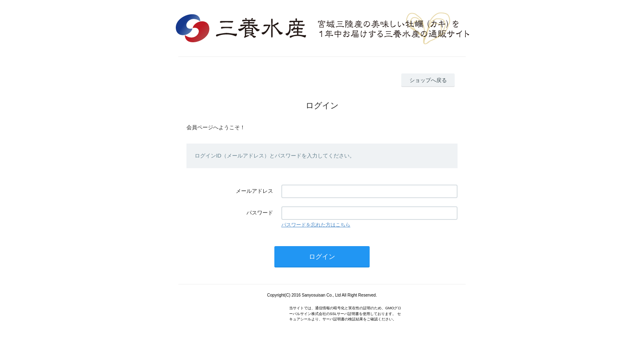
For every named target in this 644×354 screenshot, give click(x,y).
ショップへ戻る (428, 80)
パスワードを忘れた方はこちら (316, 225)
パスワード (260, 213)
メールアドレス (254, 191)
